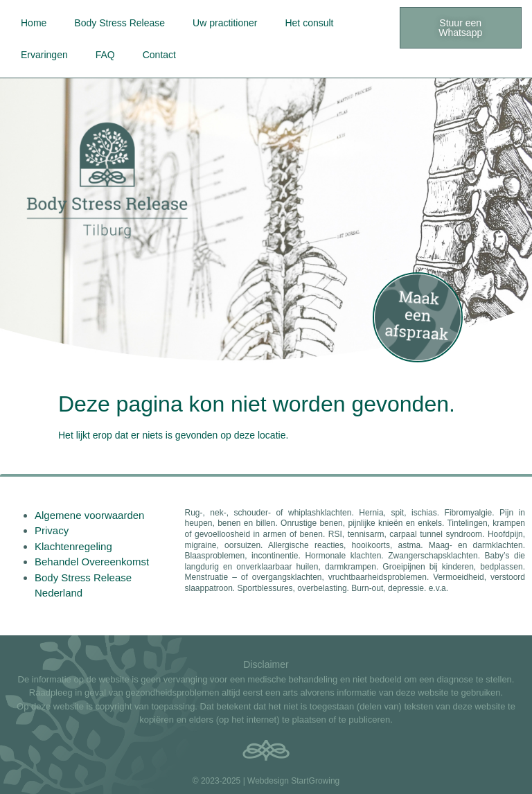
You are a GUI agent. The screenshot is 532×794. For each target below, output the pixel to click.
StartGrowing (315, 781)
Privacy (52, 530)
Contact (159, 55)
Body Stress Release (119, 23)
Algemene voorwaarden (89, 515)
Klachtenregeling (73, 546)
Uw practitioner (225, 23)
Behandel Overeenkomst (92, 562)
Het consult (309, 23)
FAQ (105, 55)
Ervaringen (44, 55)
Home (34, 23)
